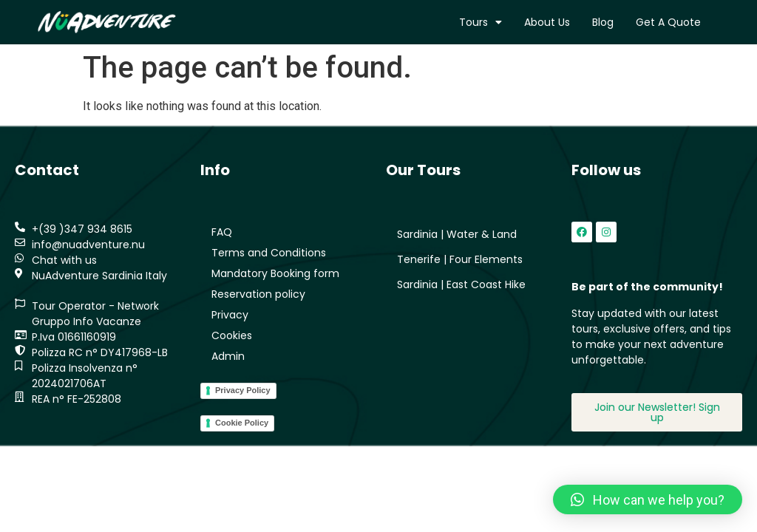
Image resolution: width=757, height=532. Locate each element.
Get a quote (668, 22)
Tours (481, 22)
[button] (648, 499)
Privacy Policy (243, 390)
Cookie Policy (242, 423)
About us (547, 22)
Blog (603, 22)
